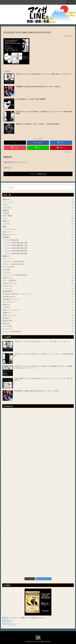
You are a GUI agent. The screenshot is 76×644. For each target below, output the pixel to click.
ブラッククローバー (38, 302)
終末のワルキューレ (38, 235)
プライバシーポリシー (10, 624)
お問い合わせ (7, 620)
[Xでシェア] (15, 143)
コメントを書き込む (38, 174)
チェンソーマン (38, 259)
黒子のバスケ (38, 232)
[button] (72, 188)
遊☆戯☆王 (38, 318)
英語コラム (38, 199)
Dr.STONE (38, 270)
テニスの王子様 (38, 267)
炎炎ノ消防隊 (38, 216)
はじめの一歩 (38, 286)
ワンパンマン (38, 329)
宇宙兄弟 (38, 213)
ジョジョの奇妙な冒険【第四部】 (39, 251)
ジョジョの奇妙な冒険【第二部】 (39, 245)
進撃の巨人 (38, 256)
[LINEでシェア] (38, 148)
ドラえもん (38, 272)
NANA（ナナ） (38, 278)
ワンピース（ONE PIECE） (38, 332)
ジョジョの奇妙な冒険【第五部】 (39, 253)
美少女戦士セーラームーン (38, 299)
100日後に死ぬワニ (38, 296)
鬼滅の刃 (38, 221)
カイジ (38, 218)
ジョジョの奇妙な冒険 (38, 240)
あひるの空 (38, 208)
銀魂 (38, 226)
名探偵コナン (38, 313)
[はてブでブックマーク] (61, 143)
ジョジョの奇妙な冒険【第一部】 (39, 243)
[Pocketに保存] (15, 148)
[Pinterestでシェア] (61, 148)
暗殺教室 (38, 210)
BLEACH (38, 305)
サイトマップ (7, 622)
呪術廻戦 (38, 237)
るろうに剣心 (38, 326)
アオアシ (38, 205)
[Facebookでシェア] (38, 143)
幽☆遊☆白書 (38, 321)
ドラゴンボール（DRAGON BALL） (38, 275)
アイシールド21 (38, 202)
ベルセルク (38, 307)
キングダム (38, 224)
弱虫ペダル (38, 323)
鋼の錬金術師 (38, 291)
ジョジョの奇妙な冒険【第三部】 (39, 248)
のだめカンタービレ (38, 283)
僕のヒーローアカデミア (38, 310)
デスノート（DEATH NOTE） (38, 264)
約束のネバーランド (38, 315)
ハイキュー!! (38, 288)
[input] (38, 187)
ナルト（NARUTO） (38, 280)
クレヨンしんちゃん (38, 229)
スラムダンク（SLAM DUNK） (38, 261)
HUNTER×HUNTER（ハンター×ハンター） (38, 294)
